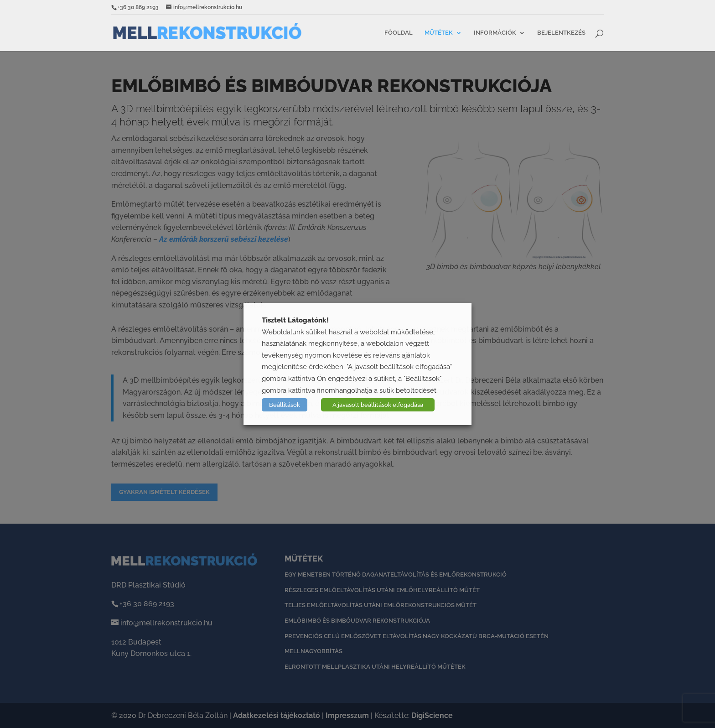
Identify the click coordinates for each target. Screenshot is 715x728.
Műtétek (439, 33)
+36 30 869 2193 (138, 7)
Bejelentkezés (561, 33)
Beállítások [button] (285, 405)
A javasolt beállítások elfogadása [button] (378, 405)
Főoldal (399, 33)
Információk (495, 33)
